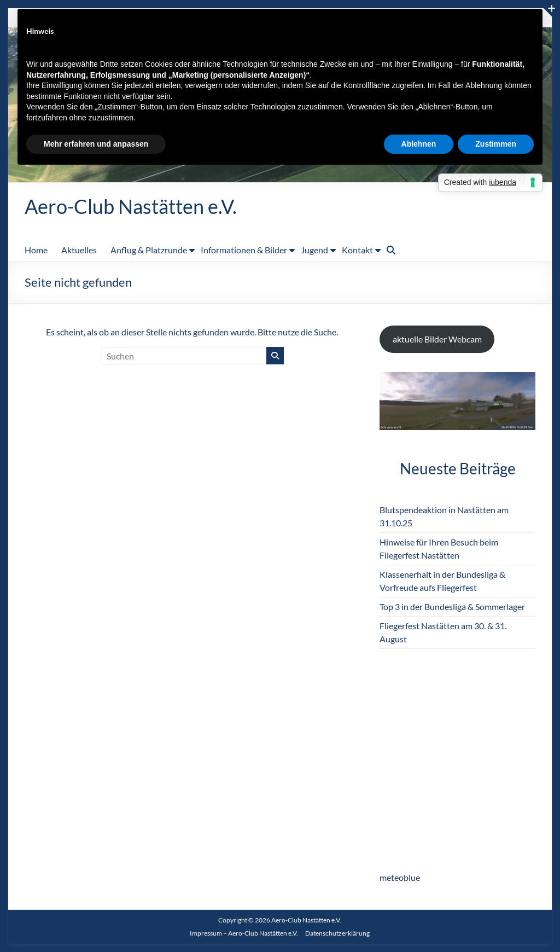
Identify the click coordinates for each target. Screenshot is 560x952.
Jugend (314, 250)
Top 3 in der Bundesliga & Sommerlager (452, 606)
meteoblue (400, 877)
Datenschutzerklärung (337, 933)
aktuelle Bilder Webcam (437, 339)
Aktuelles (79, 250)
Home (36, 250)
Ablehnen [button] (419, 144)
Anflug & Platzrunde (149, 250)
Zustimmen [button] (496, 144)
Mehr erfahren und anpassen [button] (96, 144)
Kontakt (357, 250)
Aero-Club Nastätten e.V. (131, 206)
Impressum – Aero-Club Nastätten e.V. (244, 933)
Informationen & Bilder (244, 250)
